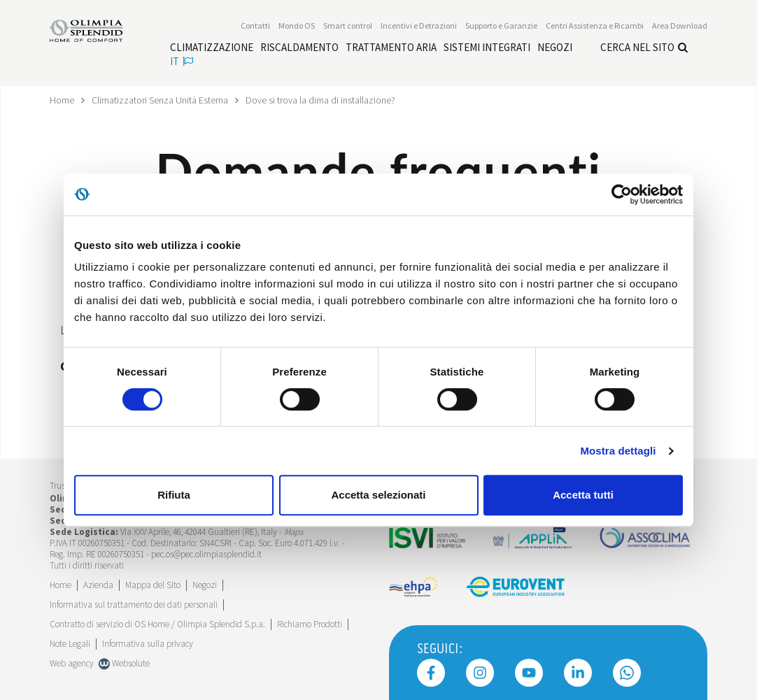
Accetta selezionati (378, 495)
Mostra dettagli (618, 451)
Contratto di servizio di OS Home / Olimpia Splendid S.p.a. (157, 623)
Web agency (72, 663)
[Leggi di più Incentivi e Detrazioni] (419, 26)
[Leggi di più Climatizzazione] (212, 48)
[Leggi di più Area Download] (680, 26)
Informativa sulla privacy (148, 643)
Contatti (255, 26)
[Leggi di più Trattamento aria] (391, 48)
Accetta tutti (583, 495)
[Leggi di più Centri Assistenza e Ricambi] (595, 26)
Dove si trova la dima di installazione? (320, 100)
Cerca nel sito (644, 47)
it (182, 61)
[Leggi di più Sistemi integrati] (487, 48)
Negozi (205, 584)
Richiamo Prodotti (310, 623)
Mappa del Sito (153, 584)
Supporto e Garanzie (501, 26)
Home (62, 100)
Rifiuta (174, 495)
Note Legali (70, 643)
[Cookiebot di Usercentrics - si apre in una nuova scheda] (622, 194)
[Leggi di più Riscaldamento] (299, 48)
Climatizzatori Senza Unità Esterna (160, 100)
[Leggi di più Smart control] (348, 26)
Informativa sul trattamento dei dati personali (134, 604)
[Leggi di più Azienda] (98, 584)
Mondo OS (297, 26)
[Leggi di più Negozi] (555, 48)
